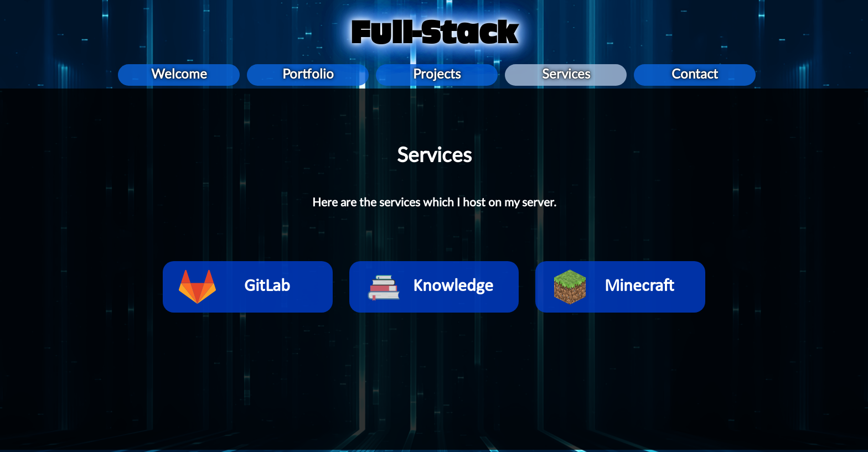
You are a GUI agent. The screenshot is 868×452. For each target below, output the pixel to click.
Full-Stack (434, 33)
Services (566, 75)
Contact (695, 75)
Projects (437, 75)
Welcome (179, 75)
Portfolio (308, 75)
